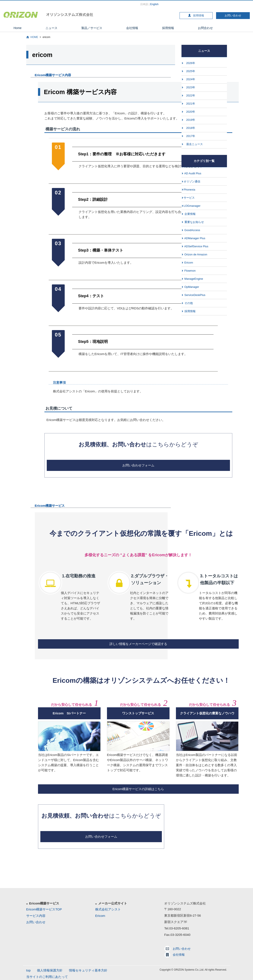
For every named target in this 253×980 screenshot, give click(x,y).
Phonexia (189, 190)
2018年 (191, 128)
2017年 (191, 136)
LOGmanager (192, 206)
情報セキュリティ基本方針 (88, 970)
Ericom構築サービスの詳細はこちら (138, 789)
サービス (189, 198)
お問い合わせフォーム (138, 465)
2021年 (191, 104)
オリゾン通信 (192, 181)
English (154, 4)
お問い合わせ (233, 15)
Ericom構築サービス (50, 506)
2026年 (191, 63)
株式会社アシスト (108, 909)
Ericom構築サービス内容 (53, 75)
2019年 (191, 120)
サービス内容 (36, 916)
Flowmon (190, 271)
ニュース (51, 28)
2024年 (191, 79)
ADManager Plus (194, 238)
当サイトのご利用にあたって (47, 977)
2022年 (191, 95)
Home (18, 28)
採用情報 (196, 15)
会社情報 (132, 28)
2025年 (191, 71)
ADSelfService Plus (196, 246)
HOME (34, 37)
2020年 (191, 112)
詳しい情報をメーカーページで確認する (138, 644)
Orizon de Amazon (195, 254)
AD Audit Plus (192, 173)
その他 (188, 303)
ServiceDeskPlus (195, 295)
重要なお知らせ (194, 222)
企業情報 (190, 214)
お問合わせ (205, 28)
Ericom (188, 263)
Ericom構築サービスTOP (44, 909)
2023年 (191, 87)
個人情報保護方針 (50, 970)
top (29, 970)
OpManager (191, 287)
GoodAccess (192, 230)
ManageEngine (193, 279)
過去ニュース (195, 144)
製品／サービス (92, 28)
